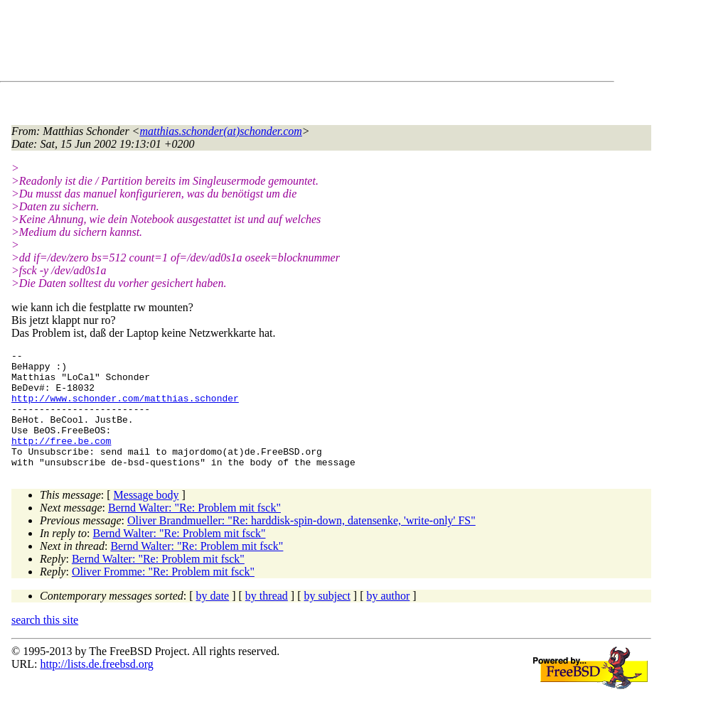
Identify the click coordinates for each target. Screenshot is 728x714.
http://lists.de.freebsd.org (96, 687)
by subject (327, 619)
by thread (267, 619)
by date (213, 619)
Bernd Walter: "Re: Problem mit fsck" (194, 531)
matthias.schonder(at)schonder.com (220, 131)
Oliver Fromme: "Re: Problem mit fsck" (163, 595)
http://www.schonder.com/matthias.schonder (125, 409)
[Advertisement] (270, 43)
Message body (146, 518)
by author (388, 619)
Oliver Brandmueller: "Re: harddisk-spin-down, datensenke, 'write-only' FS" (301, 544)
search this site (45, 643)
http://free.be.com (61, 460)
